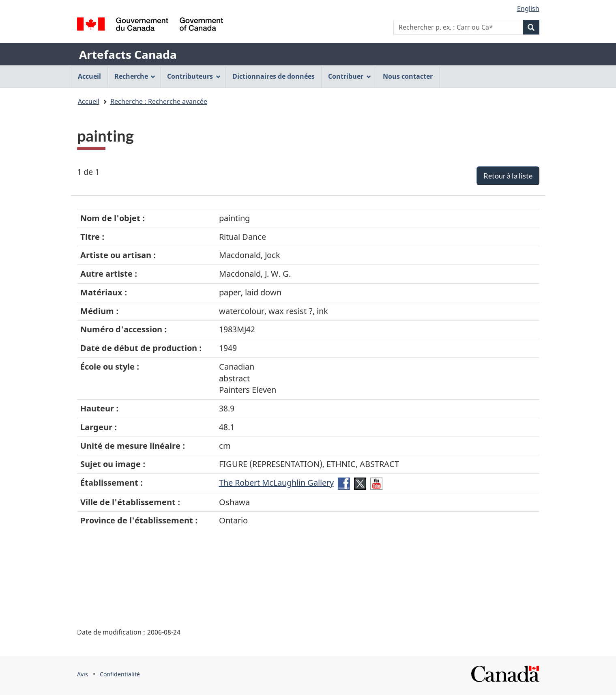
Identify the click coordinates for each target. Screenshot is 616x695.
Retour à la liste (508, 176)
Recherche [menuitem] (135, 76)
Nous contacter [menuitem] (408, 76)
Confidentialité (120, 674)
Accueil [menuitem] (89, 76)
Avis (83, 674)
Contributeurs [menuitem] (194, 76)
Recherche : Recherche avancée (159, 101)
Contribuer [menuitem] (350, 76)
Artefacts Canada (128, 54)
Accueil (89, 101)
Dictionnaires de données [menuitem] (274, 76)
